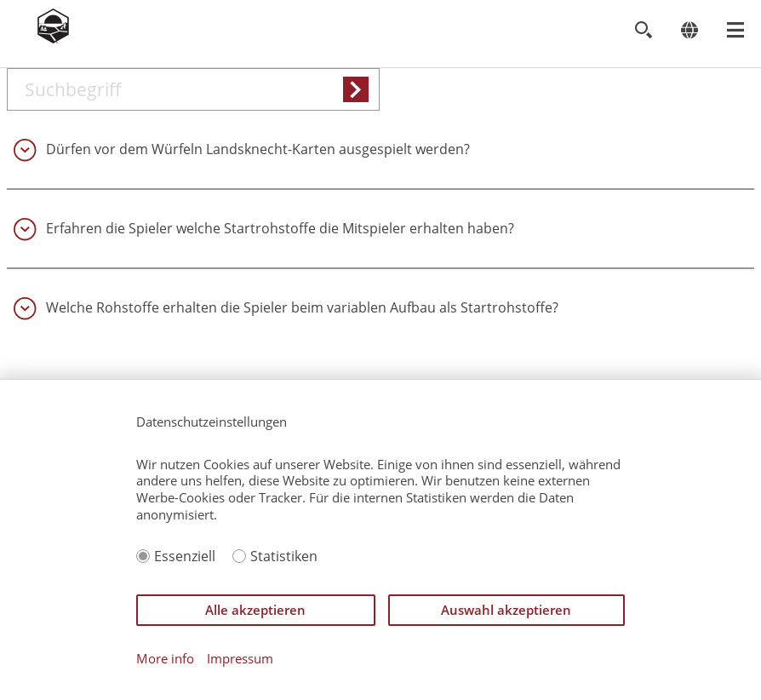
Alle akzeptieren (255, 610)
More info (165, 659)
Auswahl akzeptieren (506, 610)
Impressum (240, 659)
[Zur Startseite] (53, 38)
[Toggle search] (643, 30)
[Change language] (689, 30)
